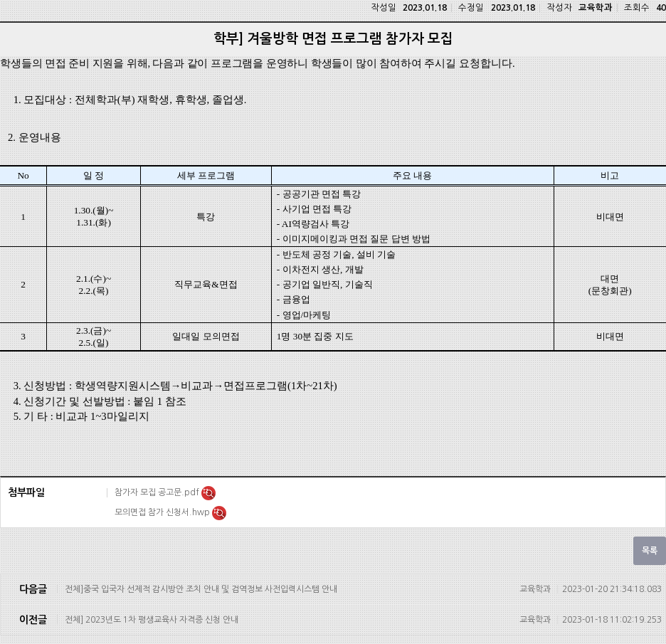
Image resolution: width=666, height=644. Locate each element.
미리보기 (208, 493)
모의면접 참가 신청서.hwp (163, 512)
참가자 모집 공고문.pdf (158, 492)
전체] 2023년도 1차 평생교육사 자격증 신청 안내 (363, 620)
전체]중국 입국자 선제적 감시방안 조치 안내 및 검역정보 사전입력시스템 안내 (363, 589)
